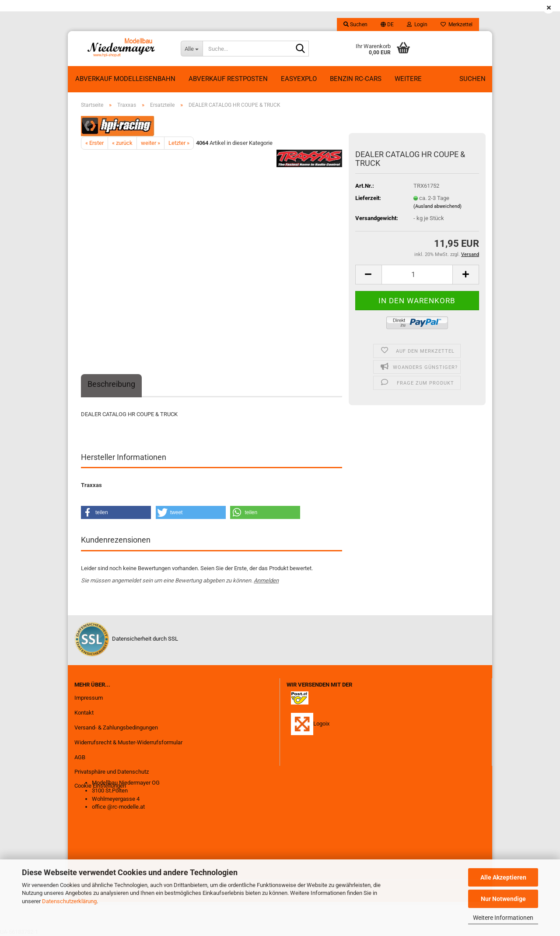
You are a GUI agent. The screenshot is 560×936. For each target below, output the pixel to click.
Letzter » (179, 143)
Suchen (472, 79)
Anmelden (266, 580)
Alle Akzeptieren (503, 877)
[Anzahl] (417, 275)
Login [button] (417, 25)
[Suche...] (192, 49)
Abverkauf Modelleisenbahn (125, 79)
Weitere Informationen (503, 918)
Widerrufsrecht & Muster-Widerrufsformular (128, 742)
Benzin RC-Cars (356, 79)
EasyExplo (299, 79)
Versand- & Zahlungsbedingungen (116, 727)
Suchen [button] (355, 25)
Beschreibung (111, 384)
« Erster (94, 143)
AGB (80, 757)
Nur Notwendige (503, 899)
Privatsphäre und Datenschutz (112, 772)
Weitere (408, 79)
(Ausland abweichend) (437, 206)
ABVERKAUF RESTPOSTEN (228, 79)
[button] (387, 25)
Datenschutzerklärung (69, 901)
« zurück (122, 143)
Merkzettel (457, 25)
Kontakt (84, 713)
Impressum (89, 698)
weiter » (150, 143)
